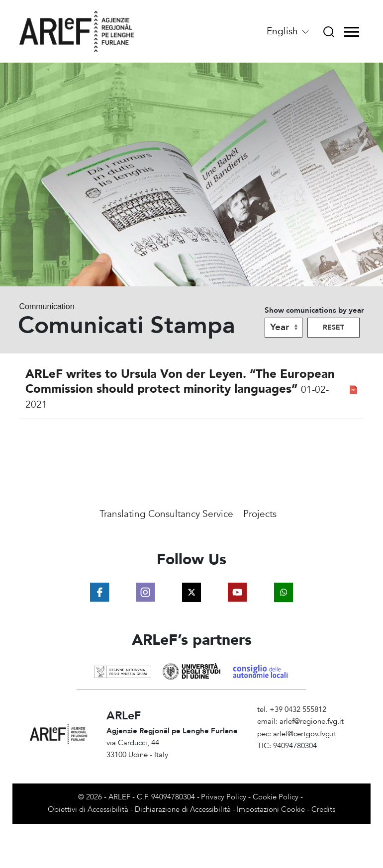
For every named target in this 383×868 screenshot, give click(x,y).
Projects (260, 514)
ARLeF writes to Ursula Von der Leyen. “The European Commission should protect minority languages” (180, 382)
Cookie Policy (276, 797)
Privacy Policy (224, 797)
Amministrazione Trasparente (305, 758)
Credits (323, 810)
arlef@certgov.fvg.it (305, 734)
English (288, 31)
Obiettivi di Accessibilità (88, 810)
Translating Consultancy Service (166, 514)
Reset (334, 327)
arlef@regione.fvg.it (312, 722)
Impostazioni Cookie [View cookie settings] (271, 810)
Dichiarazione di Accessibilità (183, 810)
